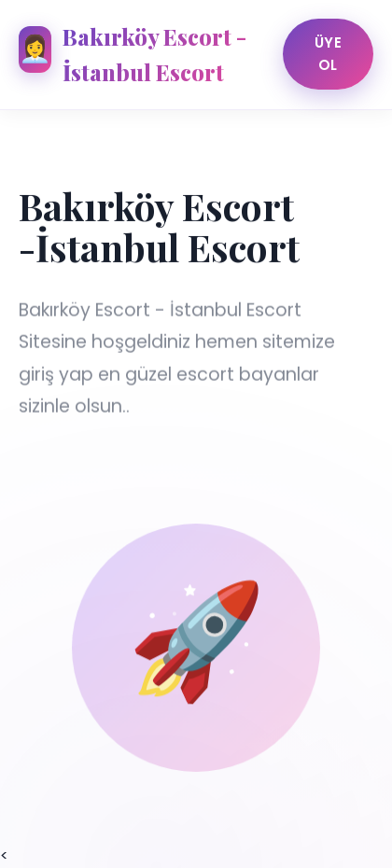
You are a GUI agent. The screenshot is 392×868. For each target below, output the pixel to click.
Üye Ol (329, 54)
